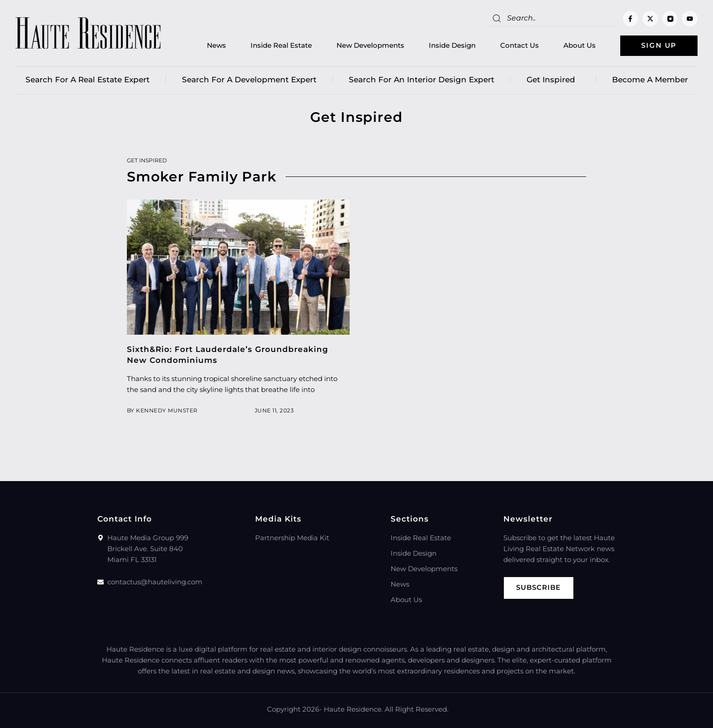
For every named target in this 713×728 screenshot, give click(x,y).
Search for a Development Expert (249, 80)
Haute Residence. (353, 709)
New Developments (370, 46)
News (216, 46)
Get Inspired (553, 80)
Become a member (650, 80)
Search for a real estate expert (88, 80)
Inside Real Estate (281, 46)
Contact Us (520, 46)
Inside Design (452, 46)
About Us (580, 46)
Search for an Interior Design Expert (422, 80)
